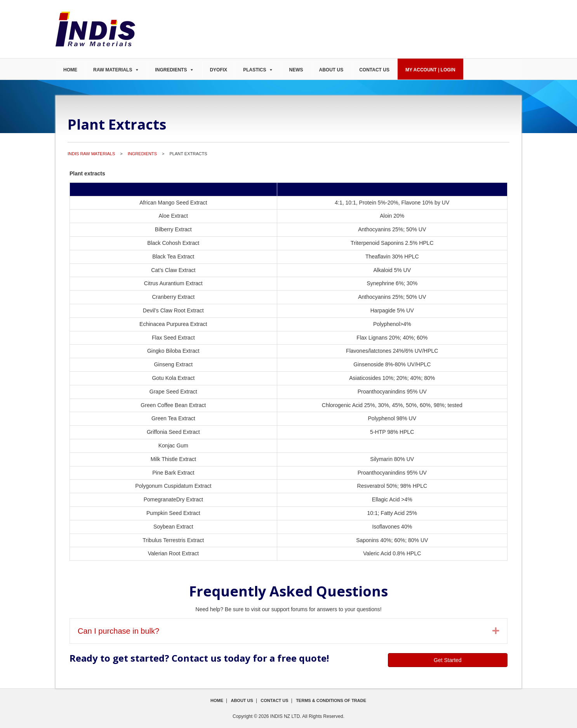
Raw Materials (113, 70)
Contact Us (374, 70)
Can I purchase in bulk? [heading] (118, 631)
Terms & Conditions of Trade (331, 700)
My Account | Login (430, 70)
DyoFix (218, 70)
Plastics (255, 70)
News (296, 70)
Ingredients (171, 70)
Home (70, 70)
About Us (331, 70)
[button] (496, 631)
